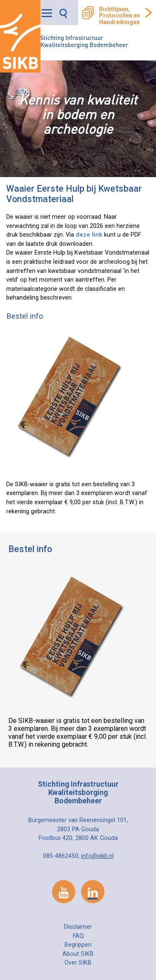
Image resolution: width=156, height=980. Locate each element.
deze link (89, 235)
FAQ (78, 936)
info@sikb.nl (97, 856)
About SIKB (78, 954)
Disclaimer (78, 927)
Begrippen (78, 945)
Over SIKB (78, 963)
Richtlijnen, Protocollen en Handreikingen (120, 16)
